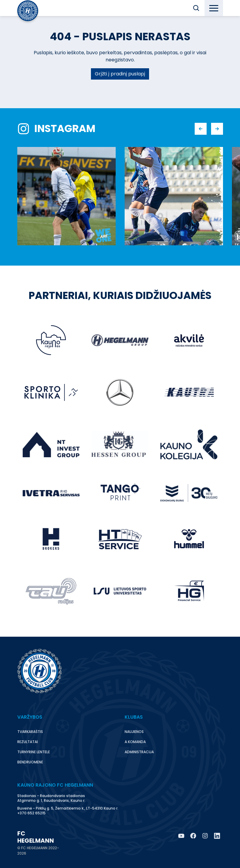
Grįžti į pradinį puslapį (120, 74)
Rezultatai (28, 742)
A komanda (135, 742)
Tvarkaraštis (30, 732)
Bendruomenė (30, 762)
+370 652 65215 (31, 813)
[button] (196, 8)
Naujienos (134, 732)
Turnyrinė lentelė (34, 752)
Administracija (139, 752)
